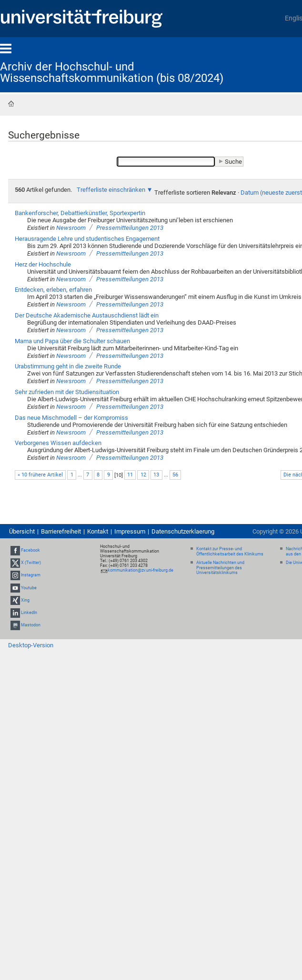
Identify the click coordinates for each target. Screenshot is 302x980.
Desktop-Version (31, 645)
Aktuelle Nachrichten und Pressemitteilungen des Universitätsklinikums (220, 568)
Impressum (130, 531)
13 (156, 475)
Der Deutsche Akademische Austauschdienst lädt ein (87, 315)
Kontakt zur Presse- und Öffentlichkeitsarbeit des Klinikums (230, 551)
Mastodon (31, 625)
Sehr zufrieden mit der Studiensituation (67, 392)
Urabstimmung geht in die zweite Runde (68, 366)
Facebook (30, 550)
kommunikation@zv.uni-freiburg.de (141, 570)
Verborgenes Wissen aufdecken (58, 443)
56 (175, 475)
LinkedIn (29, 613)
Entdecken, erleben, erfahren (53, 290)
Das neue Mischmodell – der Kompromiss (71, 418)
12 (143, 475)
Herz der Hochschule (43, 264)
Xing (25, 600)
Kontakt (98, 531)
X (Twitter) (31, 563)
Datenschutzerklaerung (183, 531)
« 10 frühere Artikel (40, 475)
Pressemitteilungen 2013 (130, 228)
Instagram (31, 575)
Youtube (29, 588)
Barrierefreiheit (61, 531)
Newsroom (71, 228)
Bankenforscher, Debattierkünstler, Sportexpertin (80, 213)
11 (130, 475)
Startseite (11, 104)
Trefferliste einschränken (111, 190)
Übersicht (22, 531)
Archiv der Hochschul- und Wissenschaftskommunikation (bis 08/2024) (112, 72)
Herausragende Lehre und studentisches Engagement (87, 239)
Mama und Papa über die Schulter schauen (72, 341)
